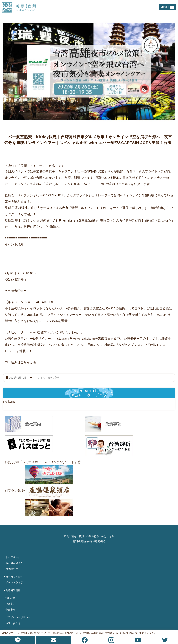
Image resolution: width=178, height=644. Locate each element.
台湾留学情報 (13, 590)
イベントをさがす (43, 378)
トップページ (13, 557)
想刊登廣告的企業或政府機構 (89, 541)
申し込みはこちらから (20, 362)
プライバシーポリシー (18, 617)
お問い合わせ (13, 623)
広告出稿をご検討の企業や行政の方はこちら (89, 536)
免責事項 (10, 610)
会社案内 (10, 604)
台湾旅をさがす (14, 577)
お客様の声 (12, 569)
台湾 (57, 378)
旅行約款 (10, 598)
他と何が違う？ (14, 563)
